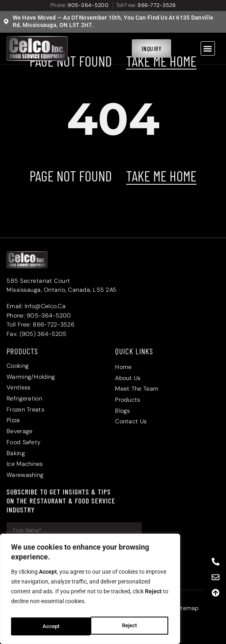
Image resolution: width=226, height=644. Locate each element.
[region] (90, 591)
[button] (208, 48)
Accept (130, 626)
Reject (49, 626)
